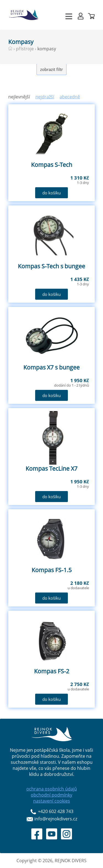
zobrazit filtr (51, 69)
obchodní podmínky (51, 795)
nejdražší (45, 97)
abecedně (70, 97)
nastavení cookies (52, 801)
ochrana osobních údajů (52, 789)
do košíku (51, 193)
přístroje (25, 49)
